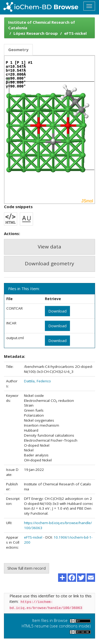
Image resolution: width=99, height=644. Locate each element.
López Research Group (36, 33)
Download (57, 311)
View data (49, 247)
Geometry (18, 50)
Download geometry (49, 264)
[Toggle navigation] (89, 6)
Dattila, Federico (37, 381)
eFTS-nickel (75, 33)
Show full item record (27, 568)
